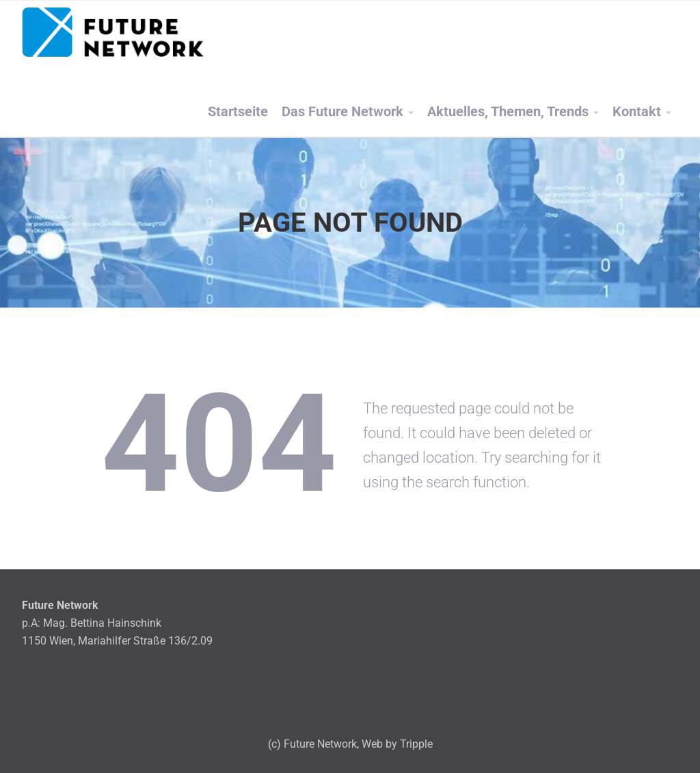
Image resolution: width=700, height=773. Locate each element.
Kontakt (637, 112)
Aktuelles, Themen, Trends (508, 112)
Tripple (416, 744)
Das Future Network (342, 112)
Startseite (238, 112)
